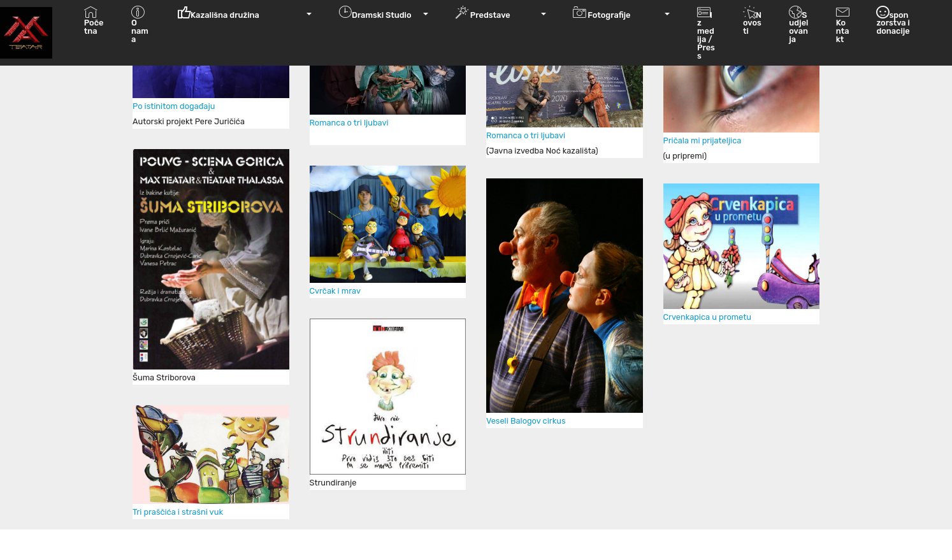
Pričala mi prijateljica (703, 140)
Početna (94, 29)
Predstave (497, 13)
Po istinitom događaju (174, 106)
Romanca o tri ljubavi (350, 123)
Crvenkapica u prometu (707, 317)
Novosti (752, 29)
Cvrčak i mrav (335, 291)
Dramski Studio (380, 13)
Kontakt (843, 33)
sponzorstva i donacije (893, 25)
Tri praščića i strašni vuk (179, 512)
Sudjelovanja (798, 29)
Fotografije (617, 13)
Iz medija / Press (706, 33)
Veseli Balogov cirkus (526, 421)
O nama (140, 33)
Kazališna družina (241, 13)
